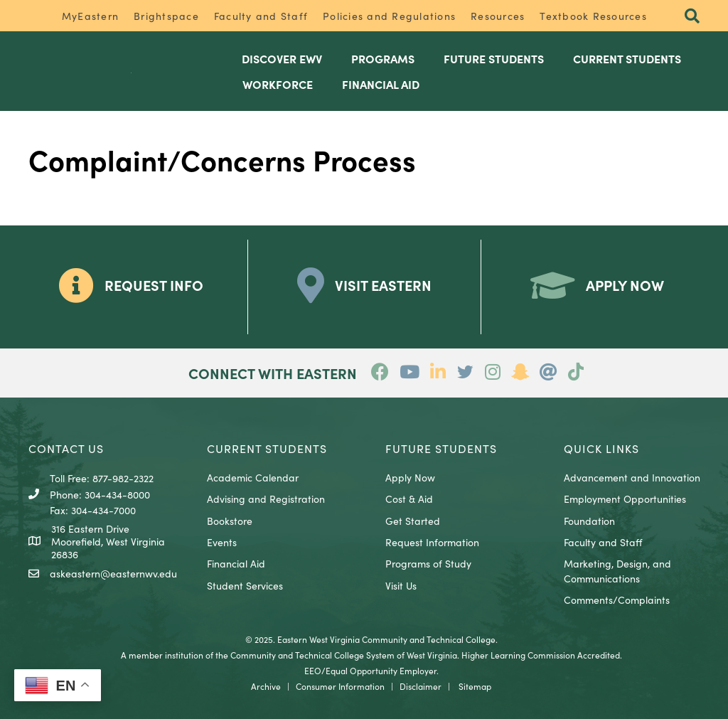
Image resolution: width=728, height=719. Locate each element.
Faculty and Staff (603, 542)
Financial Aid (236, 563)
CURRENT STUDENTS (267, 448)
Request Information (432, 542)
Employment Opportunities (625, 499)
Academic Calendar (253, 477)
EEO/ (315, 670)
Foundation (589, 521)
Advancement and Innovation (632, 477)
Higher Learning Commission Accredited (541, 655)
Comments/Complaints (617, 600)
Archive (266, 686)
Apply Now (410, 477)
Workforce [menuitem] (278, 84)
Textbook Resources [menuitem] (593, 16)
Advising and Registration (266, 499)
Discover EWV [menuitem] (282, 58)
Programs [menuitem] (383, 58)
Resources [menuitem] (498, 16)
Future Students (441, 448)
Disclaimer (421, 686)
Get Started (413, 521)
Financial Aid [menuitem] (381, 84)
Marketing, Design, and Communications (617, 570)
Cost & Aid (409, 499)
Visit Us (401, 585)
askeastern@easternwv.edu (113, 573)
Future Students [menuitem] (494, 58)
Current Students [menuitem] (627, 58)
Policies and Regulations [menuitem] (389, 16)
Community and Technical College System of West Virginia (344, 655)
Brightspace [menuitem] (166, 16)
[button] (692, 17)
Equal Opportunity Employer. (382, 670)
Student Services (245, 585)
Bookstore (230, 521)
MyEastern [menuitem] (90, 16)
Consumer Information (340, 686)
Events (222, 542)
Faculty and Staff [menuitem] (261, 16)
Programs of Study (428, 563)
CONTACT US (66, 448)
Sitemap (475, 686)
